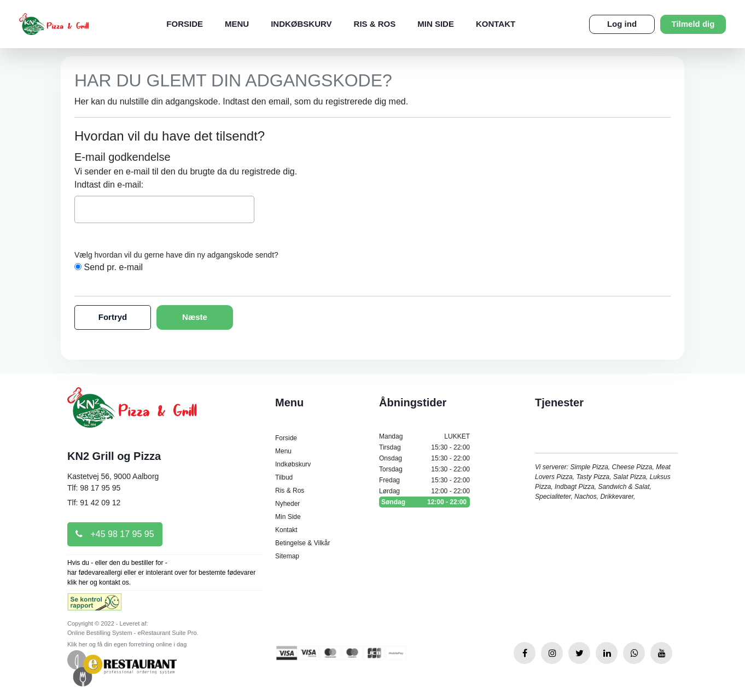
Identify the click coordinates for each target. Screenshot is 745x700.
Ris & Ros (375, 24)
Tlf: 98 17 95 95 (94, 488)
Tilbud (284, 477)
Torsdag (424, 469)
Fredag (424, 480)
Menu (237, 24)
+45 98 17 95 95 (115, 534)
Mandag (424, 436)
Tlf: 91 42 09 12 (94, 503)
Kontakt (496, 24)
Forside (185, 24)
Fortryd (113, 317)
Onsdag (424, 458)
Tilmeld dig (693, 24)
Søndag (424, 502)
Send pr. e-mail (113, 267)
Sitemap (287, 556)
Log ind (622, 24)
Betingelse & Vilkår (303, 543)
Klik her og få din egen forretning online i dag (127, 644)
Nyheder (287, 504)
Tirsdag (424, 447)
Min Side (436, 24)
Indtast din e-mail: (109, 185)
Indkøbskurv (301, 24)
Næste (195, 317)
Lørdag (424, 491)
